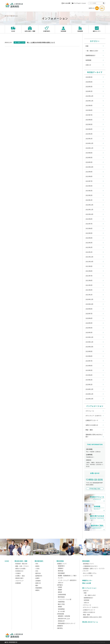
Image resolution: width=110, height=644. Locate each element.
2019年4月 (89, 375)
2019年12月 (89, 337)
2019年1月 (89, 384)
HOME (7, 561)
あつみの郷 (66, 3)
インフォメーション (79, 3)
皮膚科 (37, 578)
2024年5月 (89, 157)
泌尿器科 (38, 581)
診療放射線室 (62, 594)
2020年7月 (89, 314)
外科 (37, 571)
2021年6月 (89, 280)
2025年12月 (89, 96)
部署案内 (61, 568)
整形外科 (38, 573)
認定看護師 (61, 573)
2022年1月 (89, 252)
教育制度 (61, 571)
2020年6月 (89, 318)
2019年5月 (89, 370)
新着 (87, 46)
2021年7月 (89, 276)
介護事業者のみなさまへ (90, 566)
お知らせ (88, 65)
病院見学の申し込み (64, 619)
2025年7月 (89, 115)
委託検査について (88, 564)
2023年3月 (89, 191)
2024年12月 (89, 143)
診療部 (60, 587)
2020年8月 (89, 309)
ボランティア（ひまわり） (94, 416)
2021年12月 (89, 257)
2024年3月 (89, 162)
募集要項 (60, 626)
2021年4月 (89, 290)
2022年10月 (89, 214)
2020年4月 (89, 328)
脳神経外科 (39, 576)
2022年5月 (89, 233)
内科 (37, 564)
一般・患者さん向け (92, 51)
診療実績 (18, 583)
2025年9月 (89, 105)
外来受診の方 (19, 571)
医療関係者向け (91, 55)
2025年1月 (89, 139)
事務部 (60, 607)
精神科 (37, 566)
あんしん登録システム (90, 573)
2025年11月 (89, 101)
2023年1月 (89, 200)
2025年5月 (89, 124)
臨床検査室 (61, 597)
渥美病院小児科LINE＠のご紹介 (94, 436)
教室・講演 (89, 430)
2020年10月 (89, 304)
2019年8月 (89, 356)
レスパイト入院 (88, 576)
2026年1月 (89, 91)
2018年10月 (89, 399)
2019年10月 (89, 347)
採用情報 (88, 60)
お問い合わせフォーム (91, 622)
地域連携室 (61, 609)
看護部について (62, 564)
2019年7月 (89, 361)
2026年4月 (89, 82)
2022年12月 (89, 205)
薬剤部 (60, 592)
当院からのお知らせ (92, 425)
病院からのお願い (21, 568)
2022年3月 (89, 243)
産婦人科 (38, 583)
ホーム (6, 16)
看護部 (60, 590)
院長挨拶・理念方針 (21, 564)
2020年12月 (89, 299)
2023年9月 (89, 172)
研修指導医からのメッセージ (67, 623)
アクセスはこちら (95, 489)
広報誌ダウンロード (92, 420)
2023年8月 (89, 176)
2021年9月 (89, 266)
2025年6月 (89, 120)
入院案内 (18, 573)
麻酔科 (37, 590)
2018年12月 (89, 389)
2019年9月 (89, 351)
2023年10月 (89, 167)
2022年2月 (89, 247)
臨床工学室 (61, 604)
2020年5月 (89, 323)
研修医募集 (61, 614)
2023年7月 (89, 181)
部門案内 (60, 585)
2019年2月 (89, 380)
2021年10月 (89, 262)
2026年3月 (89, 87)
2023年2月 (89, 195)
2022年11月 (89, 209)
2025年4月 (89, 129)
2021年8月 (89, 271)
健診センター (88, 580)
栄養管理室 (61, 602)
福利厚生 (60, 628)
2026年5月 (89, 77)
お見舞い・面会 (20, 576)
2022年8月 (89, 219)
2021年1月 (89, 295)
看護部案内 (61, 566)
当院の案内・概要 (22, 561)
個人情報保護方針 (12, 642)
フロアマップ (19, 581)
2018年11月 (89, 394)
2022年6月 (89, 228)
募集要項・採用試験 (64, 616)
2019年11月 (89, 342)
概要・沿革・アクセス (22, 566)
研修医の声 (61, 621)
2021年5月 (89, 285)
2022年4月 (89, 238)
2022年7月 (89, 224)
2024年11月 (89, 148)
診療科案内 (40, 561)
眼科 (37, 585)
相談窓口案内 (19, 578)
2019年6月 (89, 366)
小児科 (37, 568)
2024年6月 (89, 153)
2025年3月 (89, 134)
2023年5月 (89, 186)
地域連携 (87, 561)
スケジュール (90, 411)
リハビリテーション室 (65, 599)
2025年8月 (89, 110)
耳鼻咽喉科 (39, 588)
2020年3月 (89, 332)
